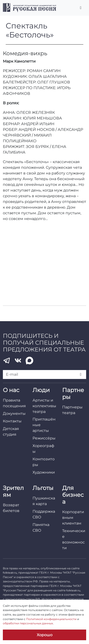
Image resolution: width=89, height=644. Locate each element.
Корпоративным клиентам (73, 518)
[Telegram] (7, 361)
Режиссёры (44, 438)
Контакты (12, 421)
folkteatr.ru (10, 573)
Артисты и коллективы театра (44, 406)
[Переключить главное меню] (81, 8)
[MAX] (29, 361)
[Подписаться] (81, 375)
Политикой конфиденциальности (51, 619)
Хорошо (45, 635)
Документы (14, 413)
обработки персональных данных (28, 623)
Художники (44, 472)
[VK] (18, 361)
